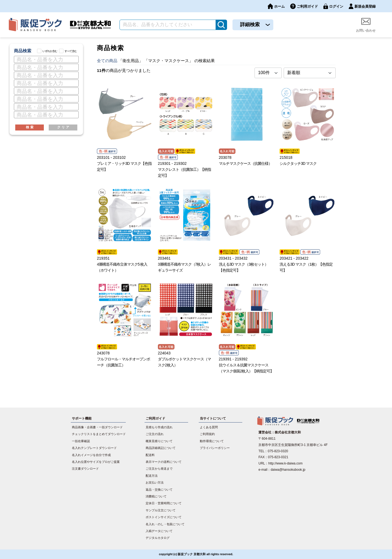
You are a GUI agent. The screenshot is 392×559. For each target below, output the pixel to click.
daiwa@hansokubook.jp (288, 470)
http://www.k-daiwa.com (286, 463)
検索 (30, 127)
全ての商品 (107, 61)
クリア (64, 127)
